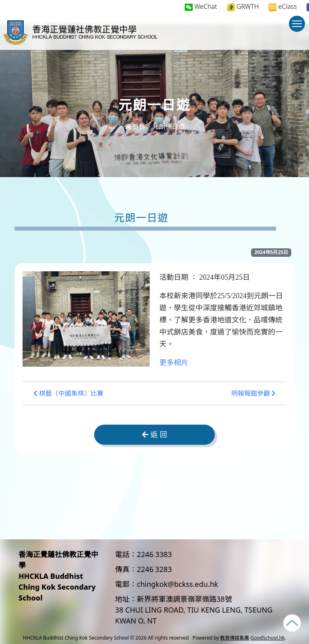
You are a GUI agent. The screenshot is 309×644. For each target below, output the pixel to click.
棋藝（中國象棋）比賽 (68, 393)
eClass (282, 7)
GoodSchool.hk (268, 638)
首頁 (135, 126)
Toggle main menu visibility (299, 28)
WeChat (201, 6)
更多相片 (174, 363)
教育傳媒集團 (235, 638)
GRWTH (243, 7)
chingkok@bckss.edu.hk (177, 584)
